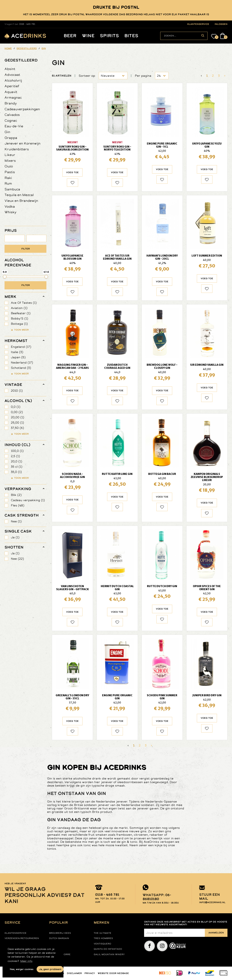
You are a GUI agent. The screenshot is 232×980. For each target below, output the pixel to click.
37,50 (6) (17, 428)
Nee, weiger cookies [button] (22, 969)
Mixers (10, 161)
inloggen (221, 24)
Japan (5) (18, 357)
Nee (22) (17, 559)
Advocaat (12, 75)
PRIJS (11, 230)
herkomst (16, 341)
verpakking (18, 489)
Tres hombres (103, 938)
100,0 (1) (17, 451)
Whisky (11, 212)
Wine (88, 36)
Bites (131, 36)
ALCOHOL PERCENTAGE (18, 263)
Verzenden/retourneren (22, 938)
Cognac (11, 120)
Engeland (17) (21, 347)
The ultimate (102, 933)
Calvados (12, 115)
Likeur (10, 155)
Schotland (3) (21, 368)
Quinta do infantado (108, 949)
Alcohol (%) (18, 401)
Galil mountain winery (109, 954)
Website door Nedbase (113, 973)
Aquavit (11, 92)
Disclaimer (74, 973)
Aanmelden (216, 933)
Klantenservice (15, 933)
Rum (8, 183)
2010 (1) (17, 391)
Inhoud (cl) (17, 445)
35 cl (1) (17, 467)
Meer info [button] (26, 961)
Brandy (11, 103)
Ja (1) (15, 537)
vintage (13, 385)
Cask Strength (22, 515)
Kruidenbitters (17, 149)
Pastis (10, 172)
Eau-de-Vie (14, 126)
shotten (14, 547)
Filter (26, 249)
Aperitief (12, 86)
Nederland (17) (22, 363)
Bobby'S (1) (19, 318)
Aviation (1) (19, 308)
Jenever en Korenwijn (22, 143)
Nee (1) (16, 521)
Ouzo (9, 166)
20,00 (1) (17, 417)
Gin (7, 132)
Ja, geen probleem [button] (50, 969)
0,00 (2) (17, 412)
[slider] (5, 277)
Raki (8, 178)
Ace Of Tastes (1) (24, 303)
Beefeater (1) (21, 313)
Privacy (90, 973)
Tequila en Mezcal (19, 195)
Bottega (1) (19, 324)
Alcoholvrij (13, 80)
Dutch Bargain (59, 938)
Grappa (11, 138)
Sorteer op (87, 76)
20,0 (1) (16, 461)
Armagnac (13, 97)
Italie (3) (17, 352)
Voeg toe (72, 172)
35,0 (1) (16, 472)
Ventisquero (102, 944)
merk (10, 297)
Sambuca (12, 189)
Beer (70, 36)
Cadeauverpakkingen (22, 109)
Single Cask (18, 531)
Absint (10, 69)
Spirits (109, 36)
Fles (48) (18, 505)
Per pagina (143, 76)
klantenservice (198, 24)
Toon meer (21, 330)
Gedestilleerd (21, 60)
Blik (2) (16, 495)
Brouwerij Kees (60, 933)
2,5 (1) (15, 456)
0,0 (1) (16, 407)
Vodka (10, 206)
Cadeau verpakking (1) (28, 500)
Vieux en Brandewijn (21, 201)
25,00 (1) (17, 423)
